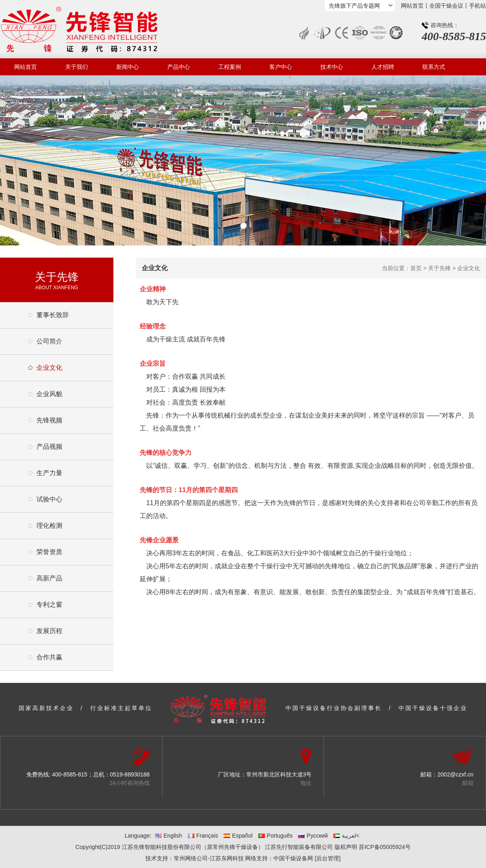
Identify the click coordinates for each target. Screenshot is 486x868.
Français (203, 836)
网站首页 (412, 6)
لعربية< (346, 836)
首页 (416, 268)
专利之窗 (49, 605)
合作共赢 (49, 657)
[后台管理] (328, 858)
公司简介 (49, 341)
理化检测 (49, 526)
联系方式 (434, 67)
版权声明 (346, 847)
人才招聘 (383, 67)
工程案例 (230, 67)
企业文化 (49, 368)
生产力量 (49, 473)
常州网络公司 (191, 858)
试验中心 (49, 499)
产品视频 (49, 447)
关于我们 (77, 67)
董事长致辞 (53, 315)
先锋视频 (49, 420)
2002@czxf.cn (455, 774)
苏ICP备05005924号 (385, 847)
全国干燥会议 (446, 6)
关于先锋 (439, 268)
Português (276, 836)
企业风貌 (49, 394)
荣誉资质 (49, 552)
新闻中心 (128, 67)
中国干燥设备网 (293, 858)
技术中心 (332, 67)
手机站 (477, 6)
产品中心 (179, 67)
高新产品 (49, 578)
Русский (313, 836)
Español (238, 836)
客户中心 (281, 67)
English (169, 836)
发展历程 (49, 631)
